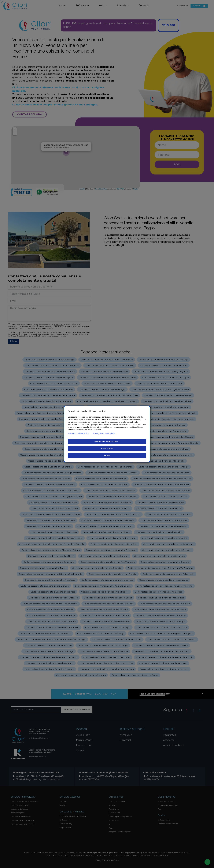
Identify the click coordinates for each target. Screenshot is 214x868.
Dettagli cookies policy (79, 433)
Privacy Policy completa (104, 433)
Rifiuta (107, 455)
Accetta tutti (107, 448)
